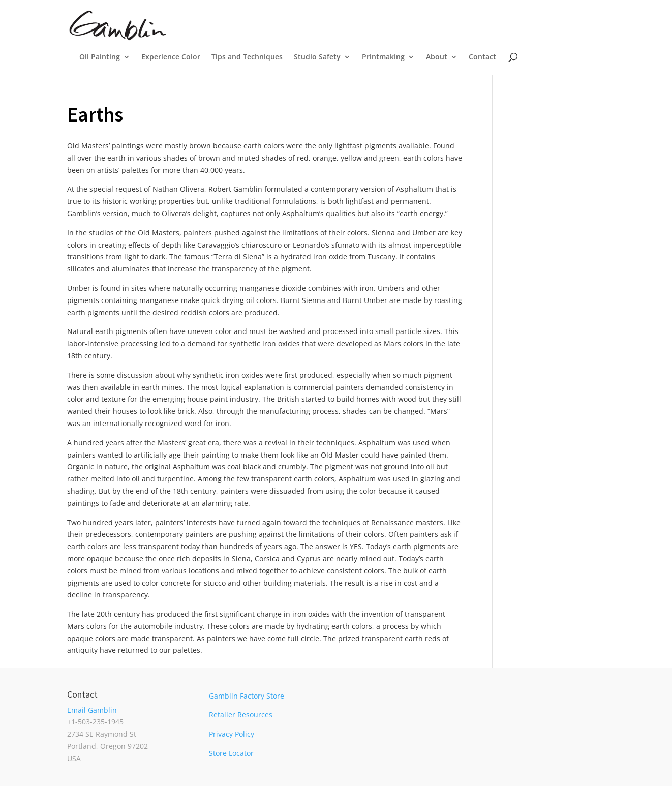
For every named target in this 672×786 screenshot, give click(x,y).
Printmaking (383, 57)
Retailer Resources (241, 715)
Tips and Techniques (247, 57)
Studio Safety (317, 57)
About (437, 57)
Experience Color (171, 57)
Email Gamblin (92, 710)
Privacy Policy (232, 734)
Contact (482, 57)
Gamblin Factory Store (247, 696)
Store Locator (231, 753)
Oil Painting (100, 57)
